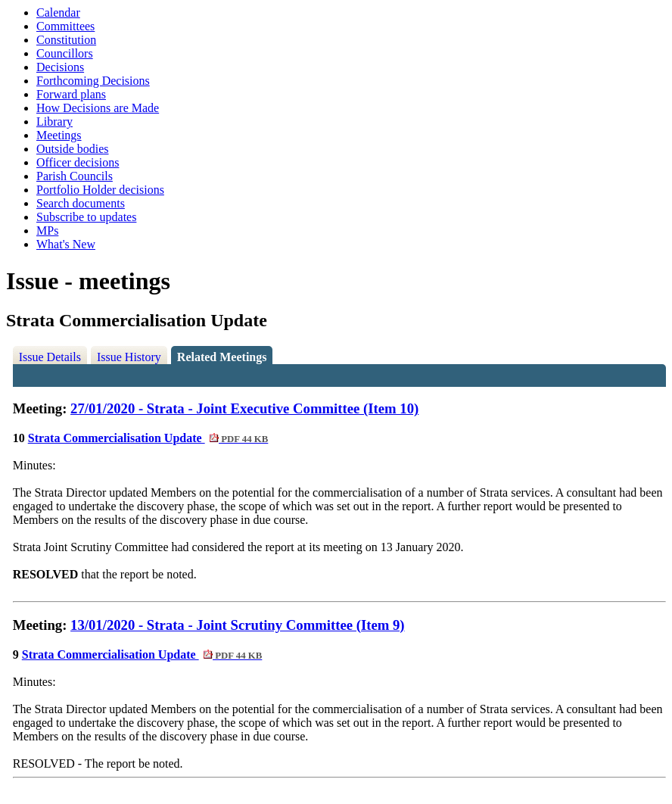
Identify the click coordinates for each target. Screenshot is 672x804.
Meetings (59, 135)
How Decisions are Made (98, 108)
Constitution (66, 40)
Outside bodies (73, 149)
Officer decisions (78, 162)
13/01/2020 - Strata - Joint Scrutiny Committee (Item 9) (238, 625)
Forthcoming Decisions (93, 81)
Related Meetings (222, 357)
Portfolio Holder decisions (100, 190)
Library (54, 122)
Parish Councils (75, 176)
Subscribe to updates (86, 217)
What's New (66, 244)
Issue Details (50, 357)
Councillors (65, 53)
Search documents (81, 203)
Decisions (60, 67)
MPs (47, 231)
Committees (65, 26)
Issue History (129, 357)
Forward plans (71, 94)
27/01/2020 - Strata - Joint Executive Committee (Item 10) (244, 408)
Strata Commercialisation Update (148, 438)
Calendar (58, 12)
